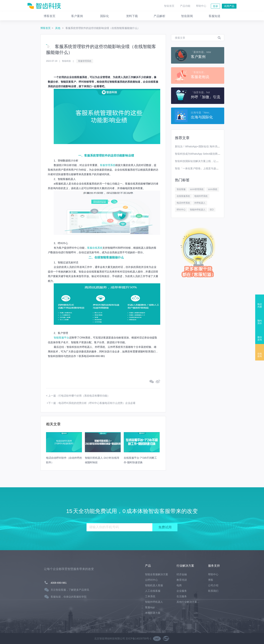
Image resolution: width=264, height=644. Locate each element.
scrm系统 (213, 189)
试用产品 (229, 6)
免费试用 (165, 527)
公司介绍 (213, 585)
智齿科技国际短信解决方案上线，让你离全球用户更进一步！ (210, 161)
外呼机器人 (200, 203)
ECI (212, 210)
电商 (179, 585)
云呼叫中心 (151, 580)
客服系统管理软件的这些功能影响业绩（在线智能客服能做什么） (103, 28)
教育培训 (182, 580)
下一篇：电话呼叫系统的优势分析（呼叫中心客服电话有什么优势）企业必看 (92, 403)
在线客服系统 (183, 196)
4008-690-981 (59, 583)
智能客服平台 (61, 338)
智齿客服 (181, 189)
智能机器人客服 (154, 585)
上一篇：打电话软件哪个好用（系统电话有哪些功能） (79, 396)
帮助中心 (201, 6)
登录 (215, 6)
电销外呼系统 (201, 196)
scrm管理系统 (197, 189)
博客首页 (45, 28)
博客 (211, 580)
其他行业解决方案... (188, 602)
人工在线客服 (153, 591)
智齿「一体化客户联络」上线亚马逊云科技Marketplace (206, 168)
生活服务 (182, 596)
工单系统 (150, 596)
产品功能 (185, 6)
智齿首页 (169, 6)
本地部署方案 (153, 613)
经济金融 (182, 574)
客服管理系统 (85, 61)
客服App (150, 607)
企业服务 (182, 591)
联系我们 (213, 591)
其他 (58, 28)
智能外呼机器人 (198, 210)
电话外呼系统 (183, 203)
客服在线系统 (95, 248)
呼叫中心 (181, 210)
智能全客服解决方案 (157, 574)
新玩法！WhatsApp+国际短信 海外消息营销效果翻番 (205, 146)
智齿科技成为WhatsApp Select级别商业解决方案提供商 (207, 154)
